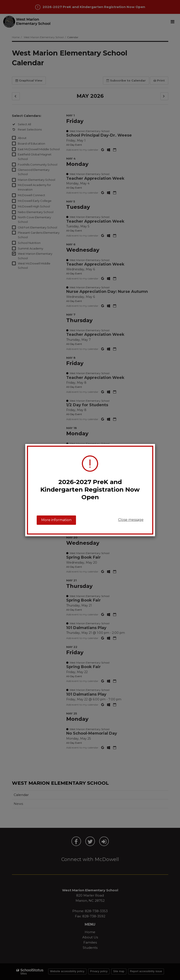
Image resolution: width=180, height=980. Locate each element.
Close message (131, 520)
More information (56, 520)
